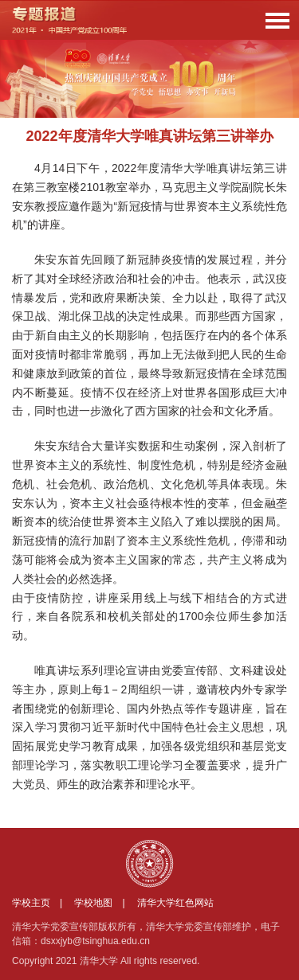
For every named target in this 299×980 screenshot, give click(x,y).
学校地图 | (104, 903)
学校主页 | (42, 903)
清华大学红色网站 (175, 903)
